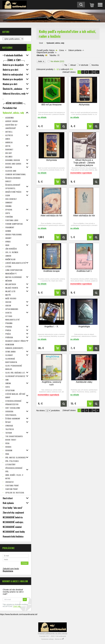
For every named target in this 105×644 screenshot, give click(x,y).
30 (94, 72)
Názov (52, 50)
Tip (66, 65)
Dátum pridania (75, 50)
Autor (41, 61)
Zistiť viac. (17, 606)
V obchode (84, 65)
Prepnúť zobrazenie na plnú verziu (52, 633)
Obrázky (40, 55)
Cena (61, 50)
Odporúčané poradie (45, 52)
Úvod (41, 43)
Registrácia (8, 571)
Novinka (95, 65)
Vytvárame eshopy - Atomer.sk (53, 639)
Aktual (73, 65)
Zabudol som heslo (11, 569)
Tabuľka (53, 55)
